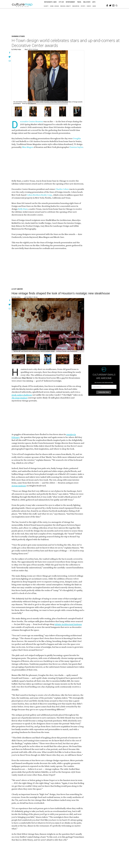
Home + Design (54, 6)
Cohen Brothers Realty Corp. (39, 195)
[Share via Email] (10, 61)
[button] (18, 359)
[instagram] (113, 5)
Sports (83, 6)
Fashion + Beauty (66, 6)
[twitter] (110, 5)
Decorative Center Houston (31, 121)
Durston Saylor (76, 147)
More (94, 6)
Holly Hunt (23, 209)
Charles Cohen (62, 189)
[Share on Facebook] (10, 53)
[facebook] (107, 6)
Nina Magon (28, 147)
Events (89, 6)
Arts (94, 2)
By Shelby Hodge (16, 49)
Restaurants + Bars (50, 2)
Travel (79, 2)
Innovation (76, 6)
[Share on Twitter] (10, 57)
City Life (61, 2)
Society (46, 6)
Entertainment (70, 2)
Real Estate (87, 2)
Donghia (77, 138)
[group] (18, 111)
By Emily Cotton (16, 297)
